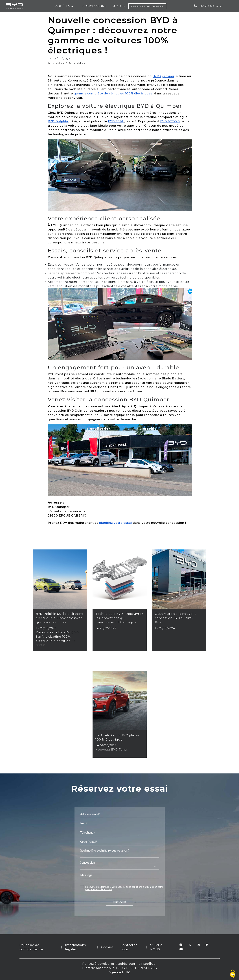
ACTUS (119, 6)
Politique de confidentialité (31, 947)
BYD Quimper (164, 76)
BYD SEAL (116, 121)
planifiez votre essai (115, 523)
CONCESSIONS (95, 6)
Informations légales (75, 947)
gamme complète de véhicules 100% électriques (113, 93)
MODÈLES (64, 6)
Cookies (107, 947)
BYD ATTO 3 (170, 121)
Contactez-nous (130, 947)
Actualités (56, 63)
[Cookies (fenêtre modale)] (233, 974)
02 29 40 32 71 (208, 6)
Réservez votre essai (148, 6)
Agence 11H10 (120, 972)
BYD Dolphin (58, 121)
